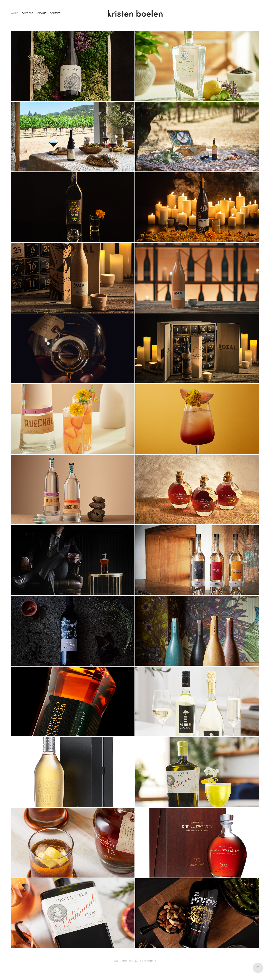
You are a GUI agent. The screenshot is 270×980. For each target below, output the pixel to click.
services (27, 13)
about (41, 13)
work (14, 13)
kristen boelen (135, 13)
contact (55, 13)
